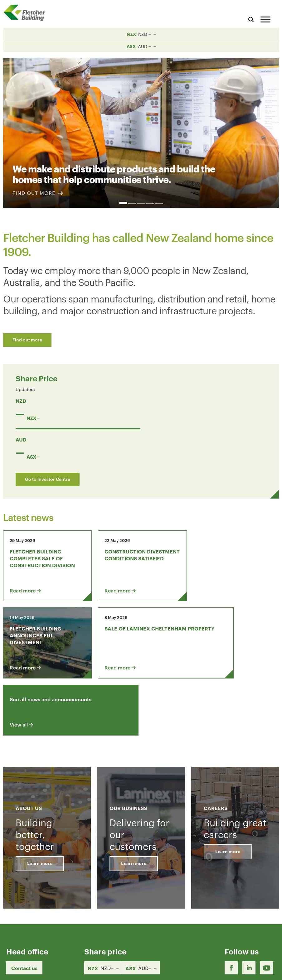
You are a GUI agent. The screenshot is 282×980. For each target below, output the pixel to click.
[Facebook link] (231, 897)
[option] (141, 130)
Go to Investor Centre (48, 479)
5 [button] (159, 204)
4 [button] (150, 204)
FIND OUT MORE (38, 193)
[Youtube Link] (267, 897)
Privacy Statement (231, 970)
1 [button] (123, 203)
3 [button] (141, 204)
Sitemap (267, 970)
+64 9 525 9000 (25, 941)
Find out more (27, 339)
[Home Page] (27, 13)
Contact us (24, 897)
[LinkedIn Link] (249, 897)
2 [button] (132, 204)
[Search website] (251, 19)
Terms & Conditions (183, 970)
